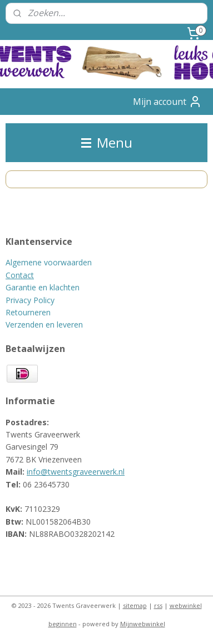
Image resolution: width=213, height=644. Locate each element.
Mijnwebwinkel (143, 624)
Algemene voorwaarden (49, 262)
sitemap (135, 605)
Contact (20, 275)
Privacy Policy (30, 300)
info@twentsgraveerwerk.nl (76, 472)
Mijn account (167, 102)
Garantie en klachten (43, 287)
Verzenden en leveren (44, 324)
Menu (107, 142)
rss (158, 605)
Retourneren (28, 312)
